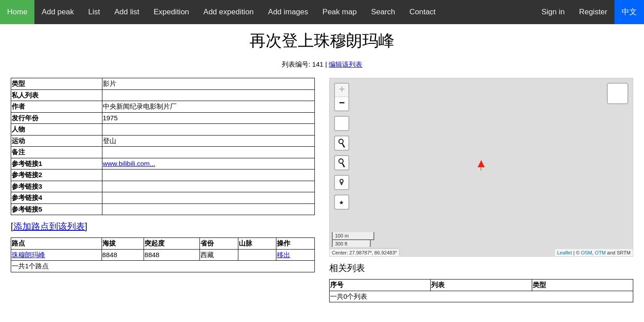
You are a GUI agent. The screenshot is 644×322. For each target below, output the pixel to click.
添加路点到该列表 (49, 226)
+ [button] (342, 90)
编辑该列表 (345, 64)
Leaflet (565, 253)
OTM (600, 253)
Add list (127, 12)
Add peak (58, 12)
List (94, 12)
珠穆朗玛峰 (28, 255)
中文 (629, 12)
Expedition (171, 12)
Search (383, 12)
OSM (587, 253)
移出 (284, 255)
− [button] (342, 104)
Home (17, 12)
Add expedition (229, 12)
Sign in (553, 12)
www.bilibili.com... (129, 163)
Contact (423, 12)
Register (593, 12)
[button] (342, 182)
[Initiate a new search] (342, 143)
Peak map (340, 12)
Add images (288, 12)
